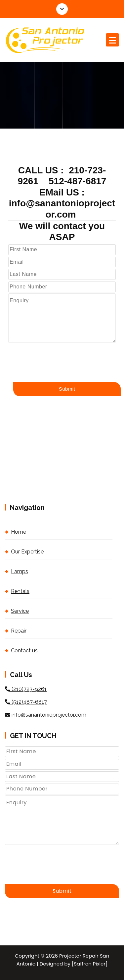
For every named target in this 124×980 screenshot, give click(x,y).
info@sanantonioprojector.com (46, 715)
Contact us (24, 651)
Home (19, 532)
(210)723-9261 (26, 689)
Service (20, 611)
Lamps (20, 571)
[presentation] (59, 356)
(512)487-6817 (26, 702)
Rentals (20, 591)
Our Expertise (27, 552)
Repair (19, 631)
